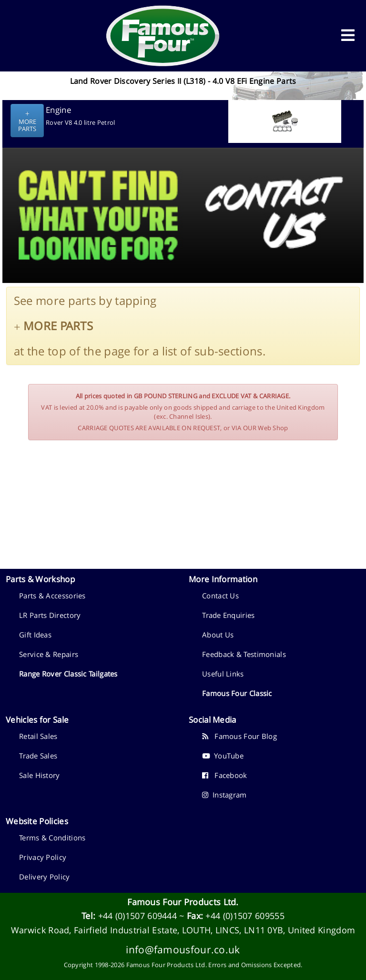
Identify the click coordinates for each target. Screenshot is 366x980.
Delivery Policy (45, 877)
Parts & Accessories (52, 596)
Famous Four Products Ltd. (183, 902)
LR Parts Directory (50, 615)
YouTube (223, 756)
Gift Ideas (35, 635)
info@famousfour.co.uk (183, 949)
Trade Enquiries (229, 615)
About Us (218, 635)
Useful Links (223, 674)
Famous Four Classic (237, 693)
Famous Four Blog (239, 736)
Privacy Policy (43, 857)
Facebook (225, 775)
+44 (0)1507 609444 (137, 916)
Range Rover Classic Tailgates (68, 674)
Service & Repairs (49, 654)
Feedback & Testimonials (244, 654)
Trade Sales (38, 756)
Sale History (40, 775)
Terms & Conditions (52, 838)
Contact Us (220, 596)
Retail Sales (38, 736)
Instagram (224, 795)
